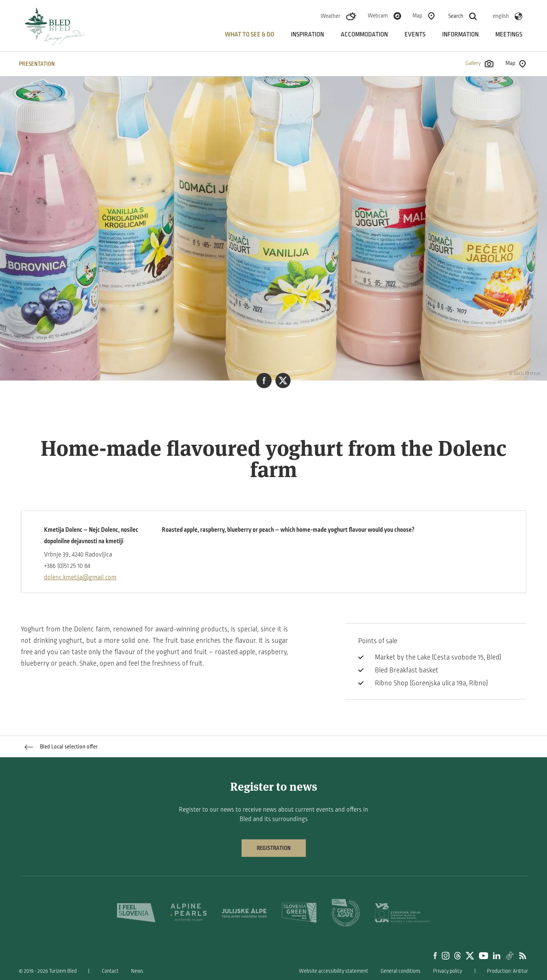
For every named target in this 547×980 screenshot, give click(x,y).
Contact (110, 971)
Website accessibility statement (334, 971)
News (137, 971)
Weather (330, 16)
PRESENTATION (37, 64)
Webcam (378, 16)
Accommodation (364, 35)
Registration (274, 848)
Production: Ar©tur (507, 971)
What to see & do (250, 35)
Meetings (509, 35)
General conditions (401, 971)
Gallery (479, 64)
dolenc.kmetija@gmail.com (80, 577)
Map (417, 16)
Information (460, 35)
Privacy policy (447, 971)
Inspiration (307, 35)
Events (415, 35)
